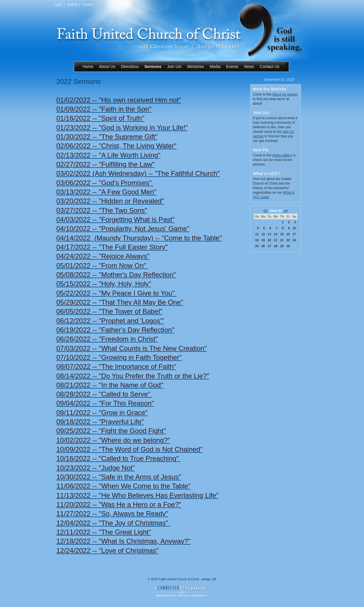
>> (285, 211)
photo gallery (282, 155)
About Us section (285, 94)
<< (266, 211)
